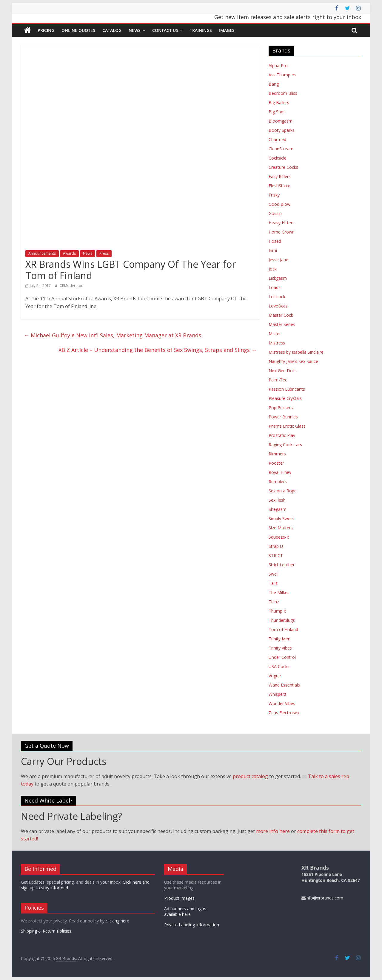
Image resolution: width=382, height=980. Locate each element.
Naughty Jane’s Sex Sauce (293, 361)
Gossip (275, 213)
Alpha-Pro (278, 65)
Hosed (275, 241)
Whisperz (277, 694)
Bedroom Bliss (283, 93)
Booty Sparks (282, 130)
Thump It (277, 611)
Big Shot (277, 112)
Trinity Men (279, 639)
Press (104, 253)
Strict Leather (282, 565)
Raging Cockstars (285, 445)
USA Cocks (279, 666)
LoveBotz (278, 306)
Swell (274, 574)
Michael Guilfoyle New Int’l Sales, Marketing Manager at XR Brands (113, 335)
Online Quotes (78, 30)
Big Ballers (279, 102)
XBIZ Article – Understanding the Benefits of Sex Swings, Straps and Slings (158, 350)
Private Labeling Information (192, 925)
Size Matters (281, 528)
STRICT (276, 555)
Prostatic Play (282, 435)
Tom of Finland (283, 629)
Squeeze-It (279, 537)
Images (227, 30)
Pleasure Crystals (285, 398)
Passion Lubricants (287, 389)
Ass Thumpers (282, 75)
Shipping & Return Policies (46, 931)
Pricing (46, 30)
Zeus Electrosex (284, 713)
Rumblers (278, 482)
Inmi (273, 250)
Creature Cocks (283, 167)
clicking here (117, 921)
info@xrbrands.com (322, 898)
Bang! (274, 84)
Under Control (282, 657)
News (135, 30)
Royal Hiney (280, 472)
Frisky (274, 195)
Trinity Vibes (280, 648)
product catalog (250, 776)
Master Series (282, 324)
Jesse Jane (278, 260)
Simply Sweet (281, 518)
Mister (275, 334)
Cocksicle (278, 158)
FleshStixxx (279, 186)
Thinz (274, 602)
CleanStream (281, 149)
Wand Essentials (284, 685)
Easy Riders (280, 176)
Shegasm (278, 509)
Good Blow (279, 204)
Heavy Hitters (282, 223)
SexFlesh (277, 500)
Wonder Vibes (282, 703)
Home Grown (282, 232)
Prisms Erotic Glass (287, 426)
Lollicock (277, 297)
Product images (179, 898)
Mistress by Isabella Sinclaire (296, 352)
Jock (273, 269)
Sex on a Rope (283, 491)
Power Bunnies (283, 417)
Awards (69, 253)
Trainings (201, 30)
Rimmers (277, 454)
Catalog (112, 30)
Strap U (276, 546)
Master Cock (281, 315)
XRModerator (71, 286)
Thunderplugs (282, 620)
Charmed (277, 139)
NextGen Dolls (283, 371)
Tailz (273, 583)
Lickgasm (278, 278)
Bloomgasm (281, 121)
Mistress (277, 343)
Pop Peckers (281, 408)
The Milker (279, 592)
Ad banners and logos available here (185, 912)
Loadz (275, 287)
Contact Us (165, 30)
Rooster (276, 463)
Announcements (42, 253)
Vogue (275, 676)
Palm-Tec (278, 380)
